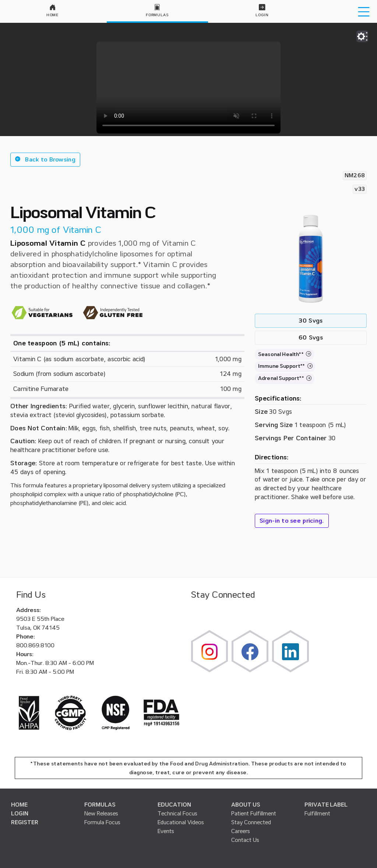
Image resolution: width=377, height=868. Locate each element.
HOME (19, 805)
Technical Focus (177, 814)
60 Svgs (311, 338)
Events (166, 831)
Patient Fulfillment (254, 814)
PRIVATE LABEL (326, 805)
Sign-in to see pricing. (292, 521)
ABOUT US (246, 805)
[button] (45, 160)
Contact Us (245, 840)
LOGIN (20, 814)
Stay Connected (251, 822)
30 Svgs (311, 321)
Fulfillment (317, 814)
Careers (241, 831)
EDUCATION (174, 805)
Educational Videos (181, 822)
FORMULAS (100, 805)
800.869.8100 (35, 645)
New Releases (101, 814)
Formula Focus (102, 822)
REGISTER (25, 822)
